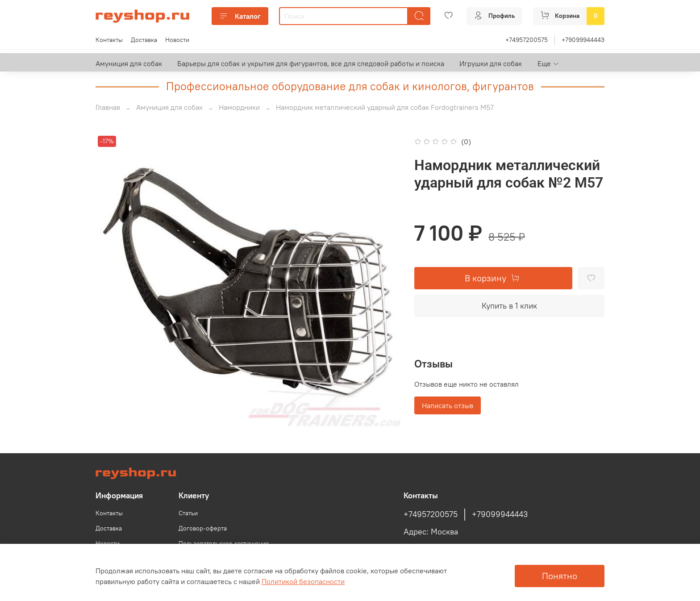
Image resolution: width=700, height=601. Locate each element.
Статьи (188, 513)
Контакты (109, 40)
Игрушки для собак (491, 63)
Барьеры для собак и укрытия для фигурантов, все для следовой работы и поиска (311, 63)
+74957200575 (527, 40)
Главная (108, 107)
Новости (177, 40)
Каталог (240, 16)
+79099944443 (583, 40)
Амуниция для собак (129, 63)
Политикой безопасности (303, 581)
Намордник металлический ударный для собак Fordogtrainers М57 (385, 107)
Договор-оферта (203, 528)
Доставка (144, 40)
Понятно (560, 576)
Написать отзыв (448, 405)
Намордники (239, 107)
